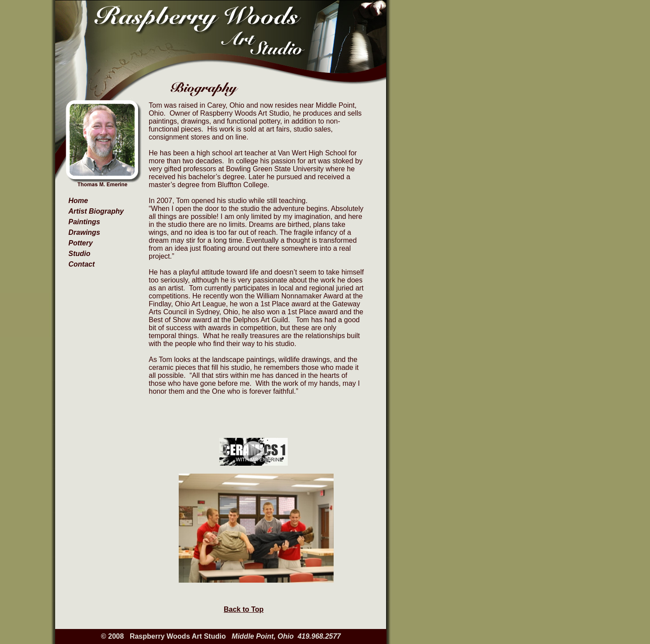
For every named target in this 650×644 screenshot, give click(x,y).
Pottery (81, 243)
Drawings (84, 232)
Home (78, 201)
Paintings (84, 222)
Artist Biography (96, 211)
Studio (79, 254)
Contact (82, 264)
